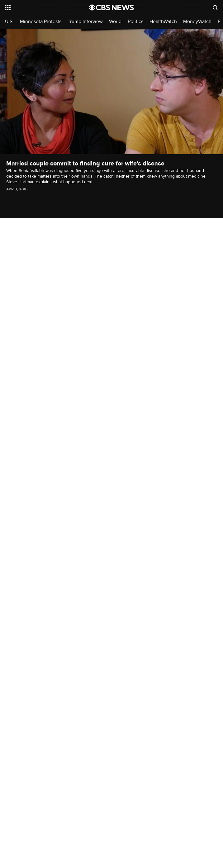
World (115, 22)
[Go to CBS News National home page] (111, 7)
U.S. (9, 22)
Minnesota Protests (41, 22)
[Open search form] (215, 7)
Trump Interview (85, 22)
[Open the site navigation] (40, 7)
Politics (135, 22)
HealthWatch (163, 22)
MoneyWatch (197, 22)
